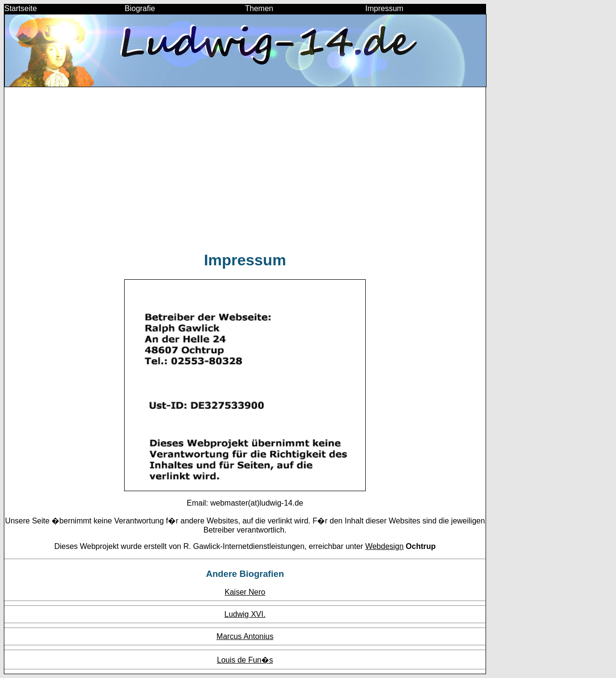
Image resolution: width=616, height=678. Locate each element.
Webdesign (385, 546)
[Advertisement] (245, 173)
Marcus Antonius (245, 636)
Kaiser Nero (245, 592)
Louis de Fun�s (245, 660)
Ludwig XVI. (245, 614)
